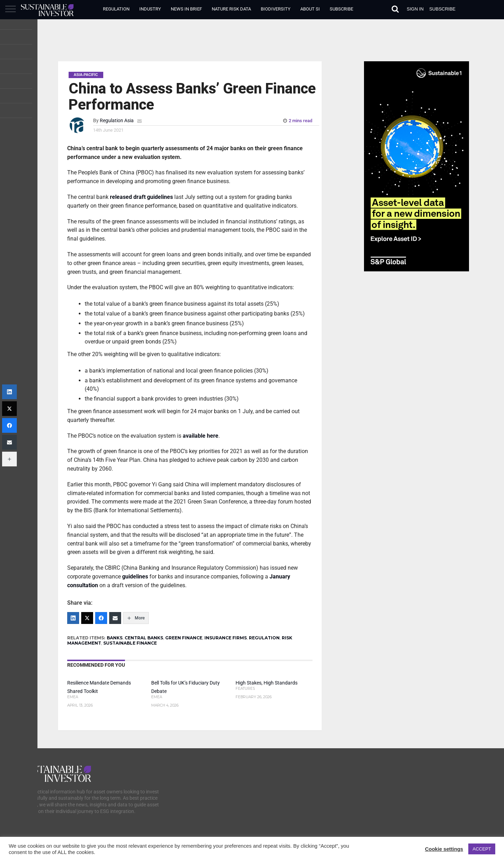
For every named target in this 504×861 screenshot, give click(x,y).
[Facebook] (101, 618)
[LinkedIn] (73, 618)
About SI (310, 9)
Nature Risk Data (231, 9)
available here (201, 436)
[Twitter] (87, 618)
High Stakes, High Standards (267, 683)
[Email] (115, 618)
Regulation (116, 9)
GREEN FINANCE (184, 638)
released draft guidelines (141, 197)
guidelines (135, 577)
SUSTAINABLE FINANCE (130, 643)
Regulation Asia (117, 121)
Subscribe (341, 9)
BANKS (115, 638)
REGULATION (264, 638)
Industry (150, 9)
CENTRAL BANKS (144, 638)
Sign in (415, 9)
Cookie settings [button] (444, 849)
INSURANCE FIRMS (226, 638)
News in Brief (186, 9)
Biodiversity (276, 9)
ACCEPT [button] (482, 849)
